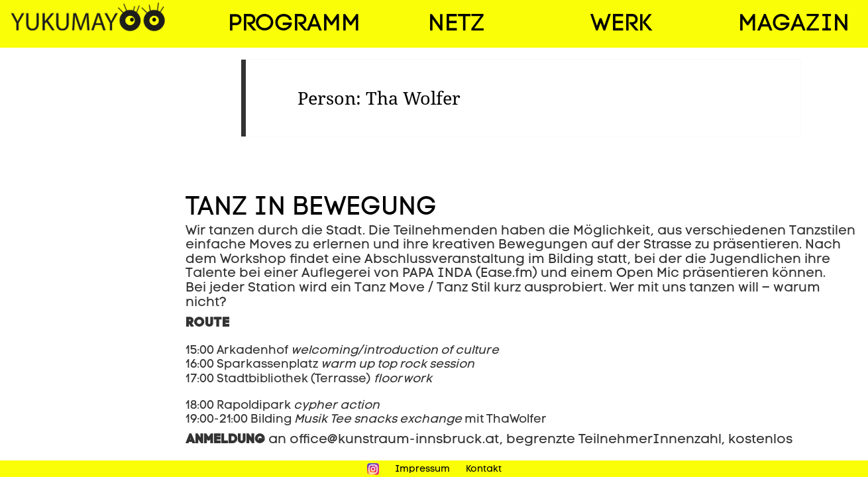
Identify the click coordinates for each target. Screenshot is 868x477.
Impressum (422, 469)
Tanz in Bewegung (311, 208)
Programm (294, 25)
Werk (621, 25)
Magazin (794, 25)
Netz (456, 25)
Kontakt (484, 469)
